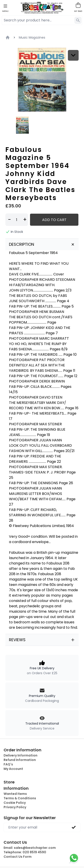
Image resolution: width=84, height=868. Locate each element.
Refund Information (20, 760)
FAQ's (8, 764)
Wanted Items (15, 794)
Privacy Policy (15, 807)
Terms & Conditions (20, 798)
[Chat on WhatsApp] (74, 858)
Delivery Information (20, 755)
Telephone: (25, 852)
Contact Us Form (18, 857)
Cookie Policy (15, 803)
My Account (13, 769)
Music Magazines (32, 37)
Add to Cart (54, 220)
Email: (30, 848)
